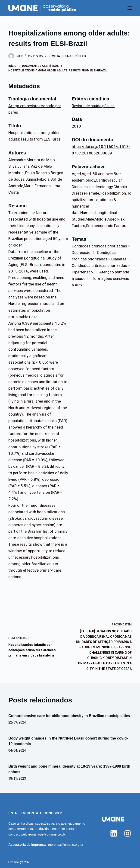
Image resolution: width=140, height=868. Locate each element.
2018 (76, 126)
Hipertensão (82, 272)
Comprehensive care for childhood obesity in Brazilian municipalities (69, 716)
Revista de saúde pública (68, 56)
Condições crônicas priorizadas (99, 246)
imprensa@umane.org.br (65, 845)
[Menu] (130, 8)
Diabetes (119, 259)
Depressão (81, 253)
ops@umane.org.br (52, 834)
